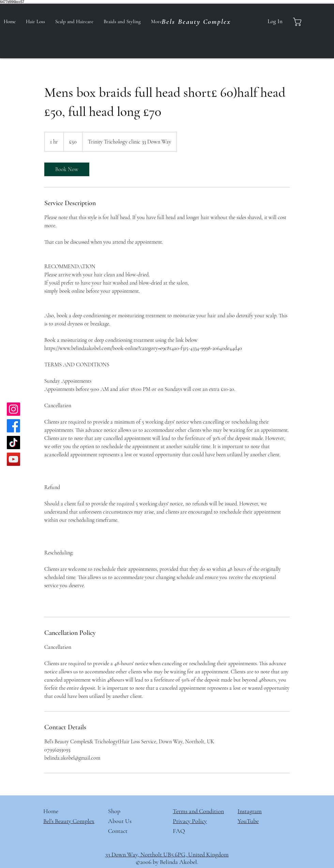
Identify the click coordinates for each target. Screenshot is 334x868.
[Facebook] (13, 426)
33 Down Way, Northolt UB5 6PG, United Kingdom (167, 854)
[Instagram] (13, 409)
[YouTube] (13, 459)
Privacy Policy (190, 821)
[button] (303, 22)
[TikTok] (13, 443)
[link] (67, 169)
